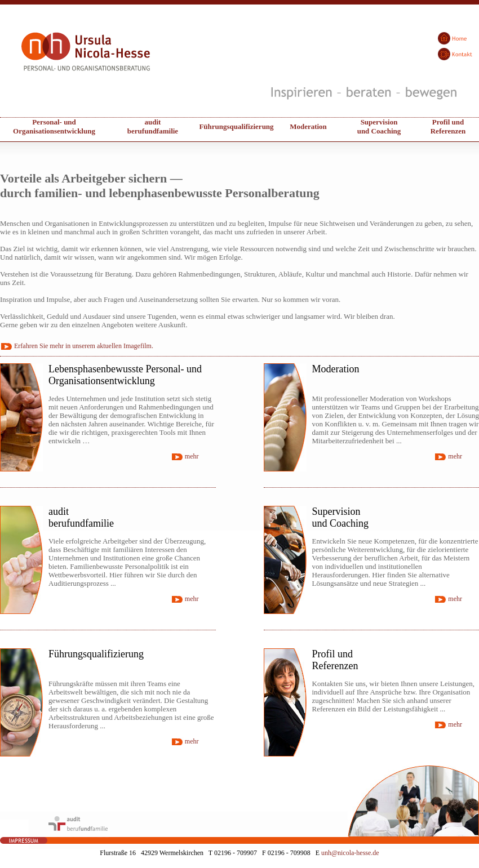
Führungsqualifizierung (236, 126)
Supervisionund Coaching (379, 126)
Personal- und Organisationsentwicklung (54, 126)
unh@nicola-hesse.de (350, 853)
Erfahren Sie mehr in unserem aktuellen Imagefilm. (84, 346)
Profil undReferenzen (448, 126)
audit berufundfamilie (153, 126)
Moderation (308, 126)
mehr (192, 456)
